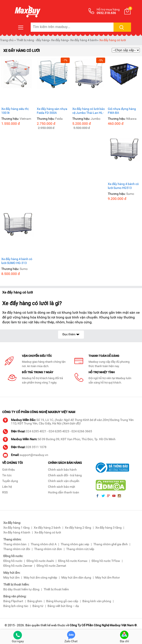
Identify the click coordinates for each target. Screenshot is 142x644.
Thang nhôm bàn (15, 544)
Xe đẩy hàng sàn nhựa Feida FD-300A (52, 111)
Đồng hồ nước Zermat (51, 566)
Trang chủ (7, 40)
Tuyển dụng (10, 481)
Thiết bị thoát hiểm (56, 589)
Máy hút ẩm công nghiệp (40, 577)
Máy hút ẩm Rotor (108, 577)
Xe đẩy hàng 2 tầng (78, 528)
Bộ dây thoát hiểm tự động (21, 589)
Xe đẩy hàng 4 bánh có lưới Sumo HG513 (123, 186)
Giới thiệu (9, 470)
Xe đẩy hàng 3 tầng (108, 528)
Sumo (130, 194)
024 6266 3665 (82, 431)
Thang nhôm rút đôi (17, 549)
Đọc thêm (71, 334)
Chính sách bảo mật (62, 487)
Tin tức (7, 475)
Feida (59, 119)
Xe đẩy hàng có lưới (113, 40)
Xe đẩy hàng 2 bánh (47, 528)
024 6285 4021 (36, 431)
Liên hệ (7, 487)
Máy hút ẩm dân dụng (76, 577)
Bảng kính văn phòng (97, 601)
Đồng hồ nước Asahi (40, 561)
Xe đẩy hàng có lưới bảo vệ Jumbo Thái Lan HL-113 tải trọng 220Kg (89, 111)
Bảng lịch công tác (16, 606)
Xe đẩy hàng (59, 40)
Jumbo (96, 119)
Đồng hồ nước (13, 561)
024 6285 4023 (59, 431)
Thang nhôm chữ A (44, 544)
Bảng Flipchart (13, 601)
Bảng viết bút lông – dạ (63, 606)
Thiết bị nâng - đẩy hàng (33, 40)
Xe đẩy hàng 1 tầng (16, 528)
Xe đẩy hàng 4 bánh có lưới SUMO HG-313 (17, 261)
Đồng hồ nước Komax (73, 561)
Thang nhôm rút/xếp (80, 549)
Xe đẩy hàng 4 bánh (84, 40)
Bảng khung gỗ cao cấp (62, 601)
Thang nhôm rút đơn (48, 549)
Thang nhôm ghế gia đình (111, 544)
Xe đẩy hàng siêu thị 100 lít (15, 111)
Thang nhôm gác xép (75, 544)
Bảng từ (38, 606)
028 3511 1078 (36, 447)
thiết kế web (49, 625)
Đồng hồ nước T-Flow (106, 561)
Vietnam (25, 119)
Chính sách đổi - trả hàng (65, 475)
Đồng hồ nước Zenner (18, 566)
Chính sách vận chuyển (64, 481)
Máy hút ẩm (11, 577)
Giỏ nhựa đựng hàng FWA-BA (122, 111)
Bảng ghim (35, 601)
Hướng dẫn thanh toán (64, 492)
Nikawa (131, 119)
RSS (5, 492)
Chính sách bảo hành (62, 470)
